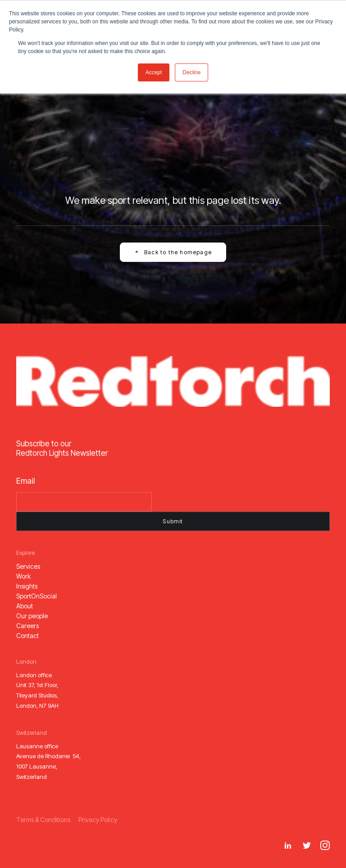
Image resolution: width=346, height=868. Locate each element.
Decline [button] (191, 72)
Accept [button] (154, 72)
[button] (28, 566)
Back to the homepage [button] (173, 252)
